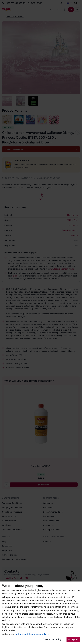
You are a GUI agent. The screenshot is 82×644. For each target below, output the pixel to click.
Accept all (73, 639)
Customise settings (53, 639)
